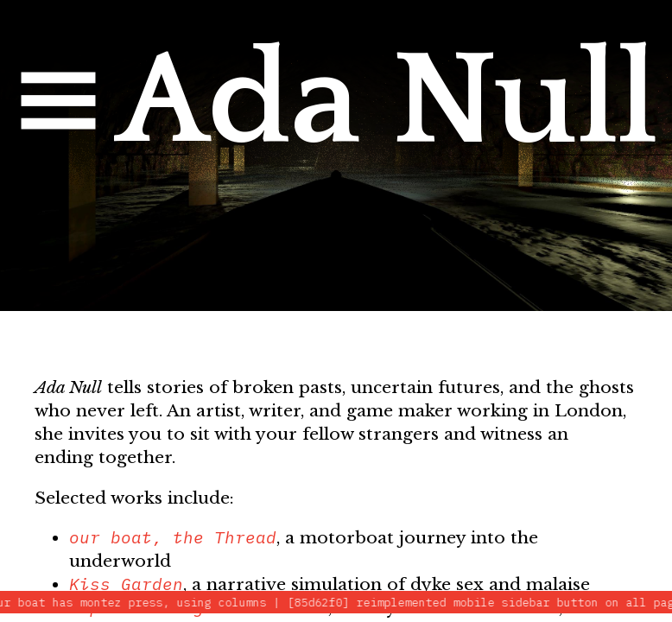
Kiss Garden (126, 584)
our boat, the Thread (173, 537)
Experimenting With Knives (199, 607)
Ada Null (387, 101)
